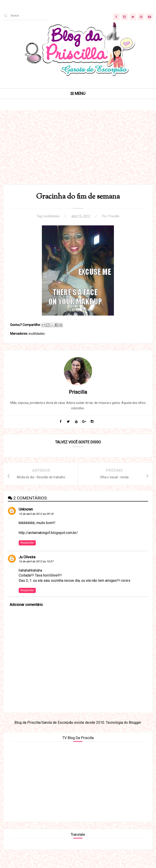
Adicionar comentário (26, 605)
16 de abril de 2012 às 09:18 (36, 514)
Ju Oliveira (27, 557)
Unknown (26, 510)
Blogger (135, 723)
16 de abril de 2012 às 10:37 (36, 562)
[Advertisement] (78, 153)
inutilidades (52, 216)
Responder (27, 543)
